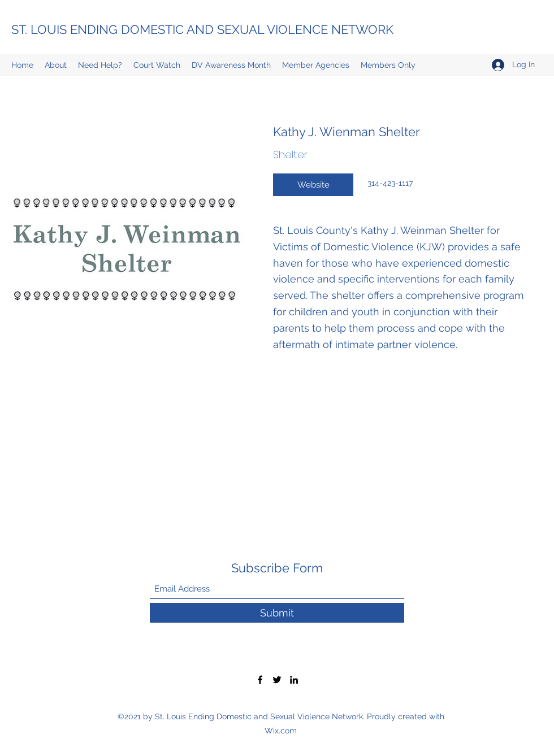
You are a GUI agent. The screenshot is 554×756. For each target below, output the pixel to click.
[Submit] (277, 613)
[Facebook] (260, 680)
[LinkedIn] (294, 680)
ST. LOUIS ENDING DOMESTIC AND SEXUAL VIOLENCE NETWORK (202, 29)
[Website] (313, 185)
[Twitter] (277, 680)
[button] (388, 65)
